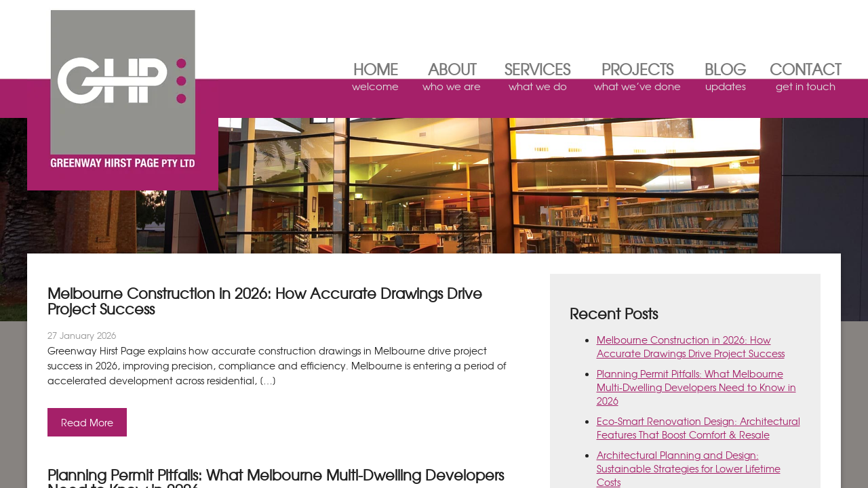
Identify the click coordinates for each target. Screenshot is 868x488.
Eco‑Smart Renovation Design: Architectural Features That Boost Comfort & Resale (698, 428)
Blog (725, 79)
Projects (637, 79)
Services (537, 79)
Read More (87, 422)
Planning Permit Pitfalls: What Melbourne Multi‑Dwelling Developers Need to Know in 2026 (696, 387)
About (452, 79)
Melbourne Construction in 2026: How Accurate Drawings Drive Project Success (691, 346)
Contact (805, 79)
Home (375, 79)
